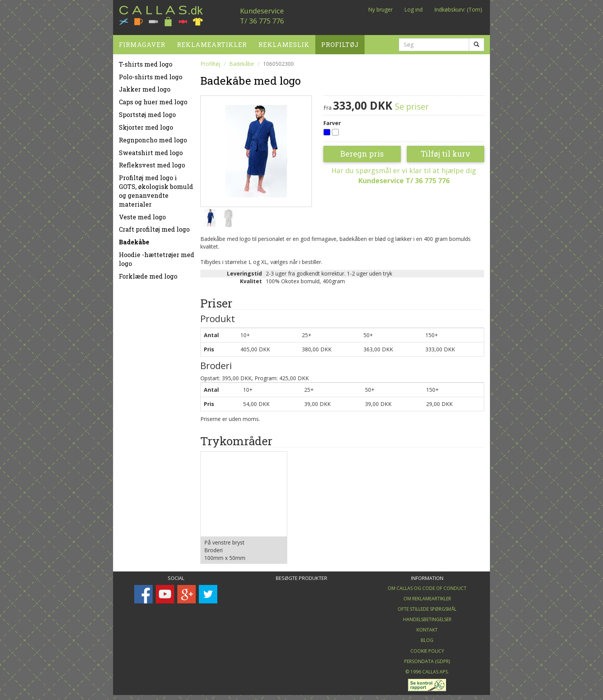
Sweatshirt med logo (151, 150)
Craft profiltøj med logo (154, 227)
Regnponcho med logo (153, 137)
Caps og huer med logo (153, 99)
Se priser (412, 104)
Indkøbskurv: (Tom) (458, 9)
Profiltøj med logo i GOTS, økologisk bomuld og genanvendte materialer (156, 189)
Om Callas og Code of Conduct (427, 586)
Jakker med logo (145, 87)
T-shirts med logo (146, 61)
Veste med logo (142, 214)
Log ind (413, 9)
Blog (427, 638)
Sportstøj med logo (147, 112)
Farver (332, 120)
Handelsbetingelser (427, 617)
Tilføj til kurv (446, 151)
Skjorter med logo (146, 124)
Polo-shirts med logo (151, 74)
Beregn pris (362, 151)
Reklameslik (284, 42)
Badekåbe (134, 240)
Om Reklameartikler (427, 596)
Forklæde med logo (148, 273)
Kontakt (427, 627)
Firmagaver (142, 42)
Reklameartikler (212, 42)
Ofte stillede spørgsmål (427, 606)
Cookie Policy (427, 648)
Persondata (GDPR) (427, 659)
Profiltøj (340, 42)
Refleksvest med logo (152, 163)
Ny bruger (380, 9)
